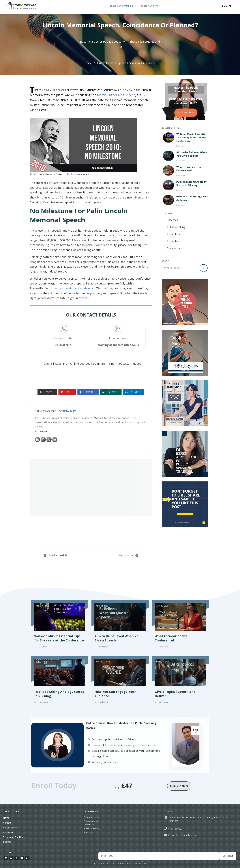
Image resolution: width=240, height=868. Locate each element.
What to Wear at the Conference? (189, 169)
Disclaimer (8, 832)
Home (6, 818)
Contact (7, 823)
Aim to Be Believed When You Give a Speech (192, 154)
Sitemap (7, 842)
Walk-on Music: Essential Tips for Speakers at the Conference (191, 138)
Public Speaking (176, 227)
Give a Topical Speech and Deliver (180, 682)
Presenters (173, 234)
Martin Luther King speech (116, 95)
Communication (176, 248)
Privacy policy (10, 828)
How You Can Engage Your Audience (120, 682)
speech (98, 197)
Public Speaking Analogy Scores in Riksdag (191, 183)
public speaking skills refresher (74, 288)
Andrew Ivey (67, 411)
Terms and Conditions (14, 837)
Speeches (172, 220)
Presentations (175, 241)
